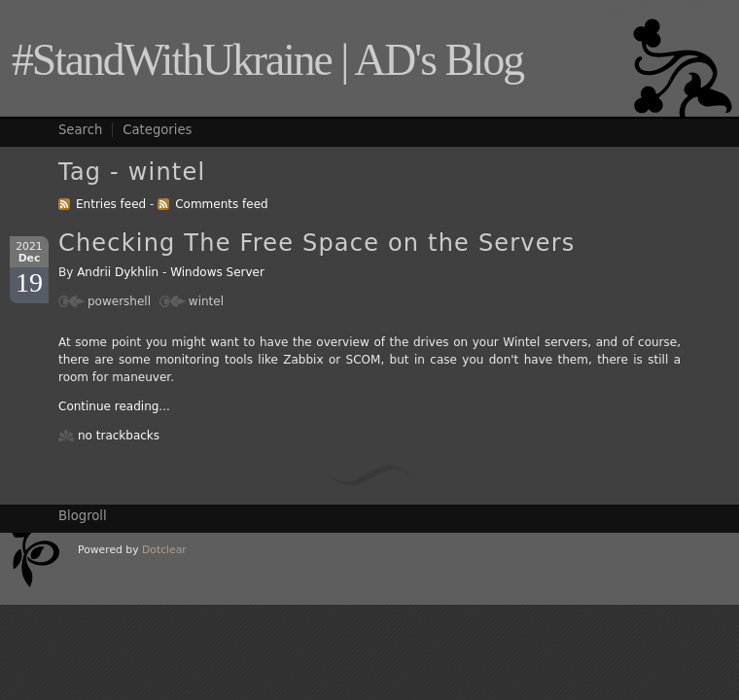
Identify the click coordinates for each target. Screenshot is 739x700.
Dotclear (164, 550)
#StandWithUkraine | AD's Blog (267, 60)
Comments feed (221, 204)
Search (80, 130)
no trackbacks (119, 436)
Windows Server (217, 272)
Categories (157, 130)
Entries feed (111, 204)
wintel (206, 301)
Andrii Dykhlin (118, 272)
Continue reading (108, 406)
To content (572, 7)
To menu (638, 7)
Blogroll (83, 516)
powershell (119, 301)
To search (702, 7)
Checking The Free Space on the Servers (317, 243)
